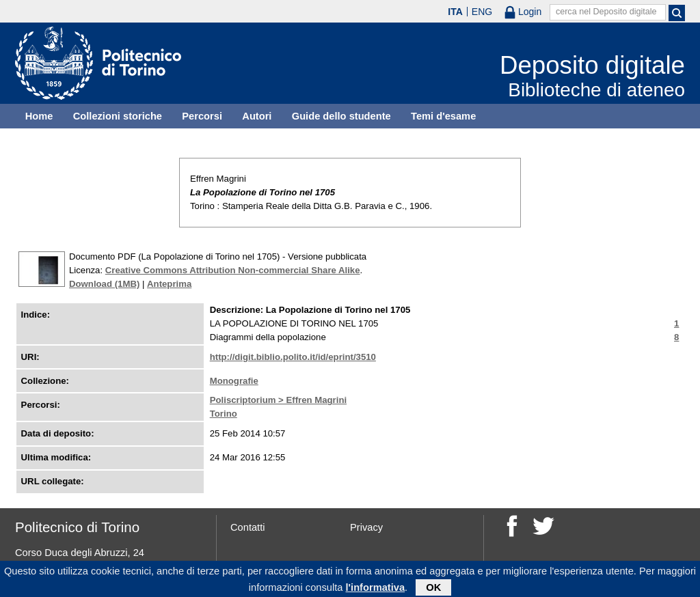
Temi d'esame (443, 116)
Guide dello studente (341, 116)
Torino (224, 414)
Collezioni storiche (118, 116)
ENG (482, 12)
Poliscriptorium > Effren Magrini (278, 400)
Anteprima (169, 284)
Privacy (366, 527)
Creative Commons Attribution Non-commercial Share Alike (233, 270)
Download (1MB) (104, 284)
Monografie (234, 381)
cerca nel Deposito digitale (606, 12)
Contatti (248, 527)
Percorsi (202, 116)
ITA (455, 12)
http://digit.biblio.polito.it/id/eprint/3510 (293, 357)
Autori (257, 116)
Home (39, 116)
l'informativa (376, 589)
